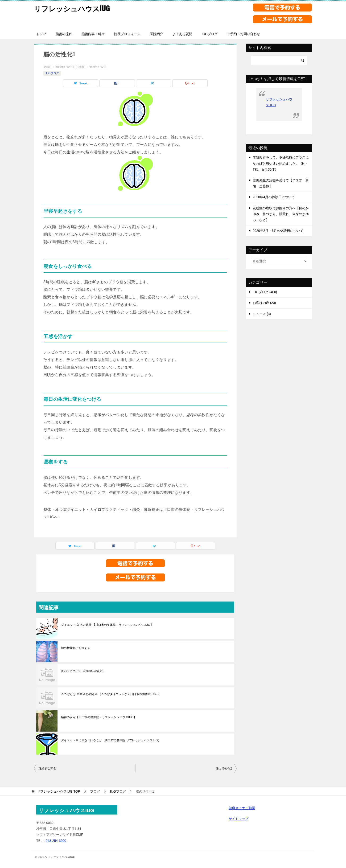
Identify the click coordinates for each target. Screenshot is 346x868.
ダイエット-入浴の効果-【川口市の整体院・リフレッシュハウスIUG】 (107, 625)
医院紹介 (157, 34)
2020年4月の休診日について (274, 197)
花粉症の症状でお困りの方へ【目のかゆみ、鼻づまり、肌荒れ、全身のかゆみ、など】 (281, 214)
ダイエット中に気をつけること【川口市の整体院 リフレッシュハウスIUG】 (111, 740)
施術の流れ (64, 34)
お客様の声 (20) (264, 303)
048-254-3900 (56, 841)
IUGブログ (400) (265, 292)
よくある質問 (182, 34)
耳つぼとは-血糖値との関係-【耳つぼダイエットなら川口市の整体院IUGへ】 (111, 694)
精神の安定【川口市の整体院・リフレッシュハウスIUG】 (99, 717)
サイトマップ (239, 819)
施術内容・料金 (93, 34)
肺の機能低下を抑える (76, 648)
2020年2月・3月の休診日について (278, 231)
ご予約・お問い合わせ (243, 34)
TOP (59, 791)
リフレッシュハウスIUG (72, 8)
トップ (41, 34)
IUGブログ (210, 34)
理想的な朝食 (47, 769)
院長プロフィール (127, 34)
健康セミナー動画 (242, 808)
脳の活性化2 (224, 769)
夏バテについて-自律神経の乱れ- (82, 671)
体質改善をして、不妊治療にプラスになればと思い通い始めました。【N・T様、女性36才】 (281, 163)
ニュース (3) (262, 314)
